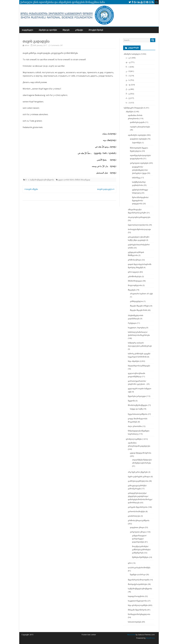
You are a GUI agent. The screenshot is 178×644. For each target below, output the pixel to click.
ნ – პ (128, 76)
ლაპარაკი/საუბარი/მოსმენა (139, 568)
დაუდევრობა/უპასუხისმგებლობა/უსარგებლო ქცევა (140, 170)
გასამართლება (134, 516)
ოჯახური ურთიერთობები (140, 127)
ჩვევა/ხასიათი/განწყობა (138, 414)
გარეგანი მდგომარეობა (138, 507)
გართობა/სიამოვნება (136, 511)
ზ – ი (128, 67)
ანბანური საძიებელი (132, 54)
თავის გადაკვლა (106, 189)
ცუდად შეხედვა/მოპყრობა (141, 453)
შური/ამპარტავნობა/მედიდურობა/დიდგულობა (140, 200)
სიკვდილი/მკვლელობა (137, 601)
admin (27, 45)
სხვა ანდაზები (133, 361)
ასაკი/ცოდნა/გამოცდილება (139, 217)
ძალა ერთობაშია (135, 426)
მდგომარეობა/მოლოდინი (139, 580)
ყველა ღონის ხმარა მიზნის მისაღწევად (74, 180)
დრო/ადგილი (134, 272)
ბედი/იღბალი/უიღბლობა (138, 225)
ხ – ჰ (128, 103)
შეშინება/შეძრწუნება (140, 557)
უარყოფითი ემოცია (138, 532)
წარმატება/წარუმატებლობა (139, 614)
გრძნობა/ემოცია (135, 260)
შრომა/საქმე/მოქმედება (138, 405)
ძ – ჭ (128, 98)
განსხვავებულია (136, 301)
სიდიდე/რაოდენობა (136, 596)
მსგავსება (132, 290)
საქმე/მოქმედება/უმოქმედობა (42, 180)
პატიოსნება (137, 143)
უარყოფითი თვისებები (139, 163)
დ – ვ (128, 62)
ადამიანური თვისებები (137, 135)
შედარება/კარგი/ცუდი (137, 396)
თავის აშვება (31, 189)
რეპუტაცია (132, 323)
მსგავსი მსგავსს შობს (138, 310)
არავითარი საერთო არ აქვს (141, 294)
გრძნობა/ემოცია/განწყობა (139, 520)
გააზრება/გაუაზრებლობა (138, 481)
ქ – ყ (128, 89)
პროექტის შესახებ (96, 30)
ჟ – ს (128, 80)
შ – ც (128, 94)
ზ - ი (27, 180)
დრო (130, 563)
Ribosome (131, 635)
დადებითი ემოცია (137, 527)
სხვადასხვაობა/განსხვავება (139, 366)
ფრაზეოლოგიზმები (134, 439)
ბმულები (66, 30)
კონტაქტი (79, 30)
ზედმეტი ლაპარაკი (138, 574)
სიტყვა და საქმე (136, 409)
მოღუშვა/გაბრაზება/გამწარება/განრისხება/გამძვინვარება (141, 550)
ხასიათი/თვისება (135, 622)
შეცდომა (131, 401)
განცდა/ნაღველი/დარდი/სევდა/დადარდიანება (139, 539)
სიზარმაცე (136, 178)
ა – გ (128, 58)
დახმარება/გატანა (137, 122)
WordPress (150, 638)
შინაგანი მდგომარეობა (137, 610)
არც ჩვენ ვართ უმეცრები (138, 472)
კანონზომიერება (135, 276)
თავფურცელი (27, 30)
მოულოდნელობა (135, 285)
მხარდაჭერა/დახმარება (138, 584)
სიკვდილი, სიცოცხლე (137, 328)
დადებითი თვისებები (138, 139)
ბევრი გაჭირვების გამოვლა (139, 476)
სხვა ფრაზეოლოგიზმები (138, 605)
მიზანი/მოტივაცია (135, 281)
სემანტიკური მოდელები (133, 108)
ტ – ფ (128, 85)
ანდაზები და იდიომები (48, 30)
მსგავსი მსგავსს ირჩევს (139, 306)
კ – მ (128, 71)
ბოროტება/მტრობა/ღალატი (139, 229)
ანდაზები (129, 112)
